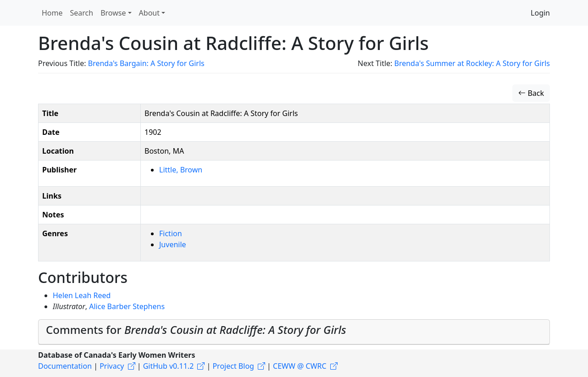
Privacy (112, 366)
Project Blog (233, 366)
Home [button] (52, 13)
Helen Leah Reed (82, 295)
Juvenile (173, 244)
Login (540, 13)
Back (531, 93)
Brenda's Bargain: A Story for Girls (146, 63)
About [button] (149, 13)
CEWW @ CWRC (300, 366)
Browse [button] (113, 13)
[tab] (294, 332)
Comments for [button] (196, 330)
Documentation (65, 366)
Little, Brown (181, 170)
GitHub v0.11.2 (169, 366)
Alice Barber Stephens (127, 306)
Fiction (171, 233)
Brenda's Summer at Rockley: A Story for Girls (472, 63)
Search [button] (82, 13)
